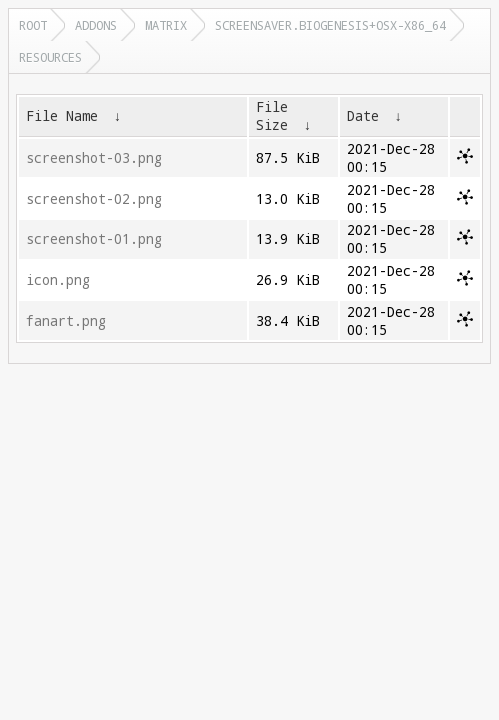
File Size (272, 116)
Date (363, 116)
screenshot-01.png (94, 239)
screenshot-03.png (94, 158)
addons (96, 25)
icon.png (58, 280)
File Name (62, 116)
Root (33, 25)
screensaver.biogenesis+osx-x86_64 (330, 25)
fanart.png (66, 321)
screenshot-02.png (94, 199)
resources (50, 57)
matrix (166, 25)
